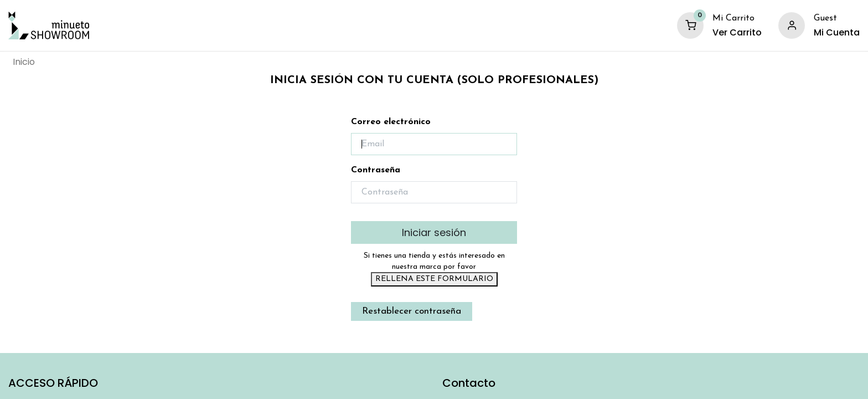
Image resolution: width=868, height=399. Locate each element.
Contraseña (376, 170)
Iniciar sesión (434, 232)
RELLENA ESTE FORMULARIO (434, 279)
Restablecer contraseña (412, 311)
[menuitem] (24, 62)
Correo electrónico (391, 122)
